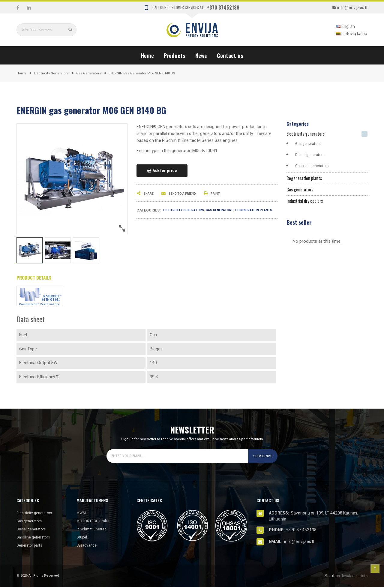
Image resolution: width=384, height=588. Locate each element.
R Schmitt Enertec (94, 530)
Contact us (230, 55)
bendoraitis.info (353, 577)
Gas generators (230, 210)
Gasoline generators (314, 166)
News (201, 55)
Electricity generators (187, 210)
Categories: (148, 210)
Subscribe (261, 457)
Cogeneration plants (307, 180)
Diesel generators (312, 155)
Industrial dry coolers (308, 204)
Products (175, 55)
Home (147, 55)
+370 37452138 (223, 7)
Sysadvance (88, 546)
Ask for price (162, 171)
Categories (299, 123)
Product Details (37, 278)
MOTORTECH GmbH (95, 522)
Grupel (83, 538)
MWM (82, 514)
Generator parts (31, 546)
